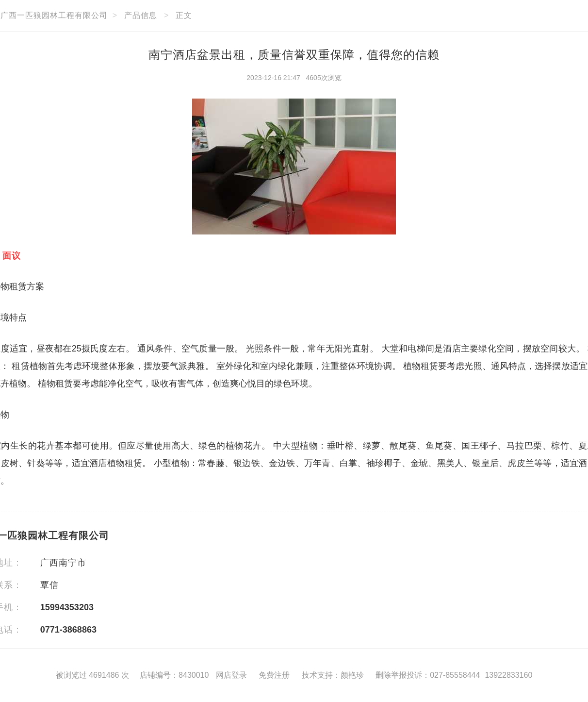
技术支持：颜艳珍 (333, 675)
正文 (184, 15)
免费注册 (274, 675)
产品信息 (141, 15)
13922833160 (508, 675)
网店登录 (231, 675)
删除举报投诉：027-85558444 (428, 675)
